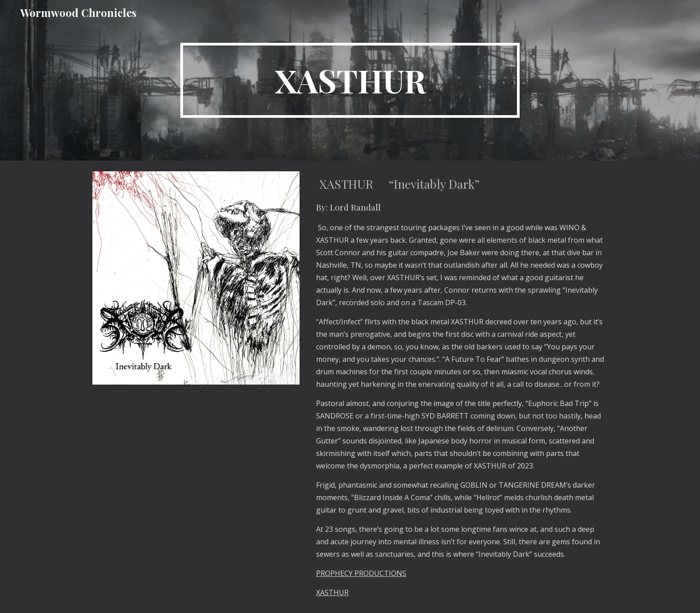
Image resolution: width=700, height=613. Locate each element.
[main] (350, 80)
